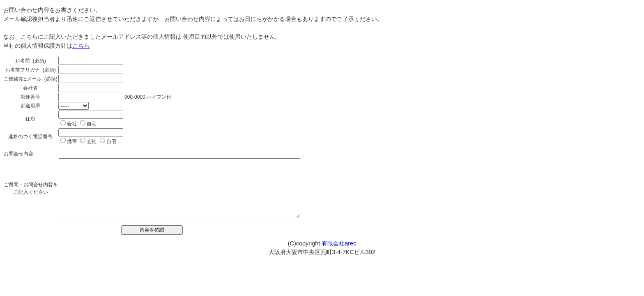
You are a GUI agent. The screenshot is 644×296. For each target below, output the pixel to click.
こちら (81, 46)
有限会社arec (339, 243)
